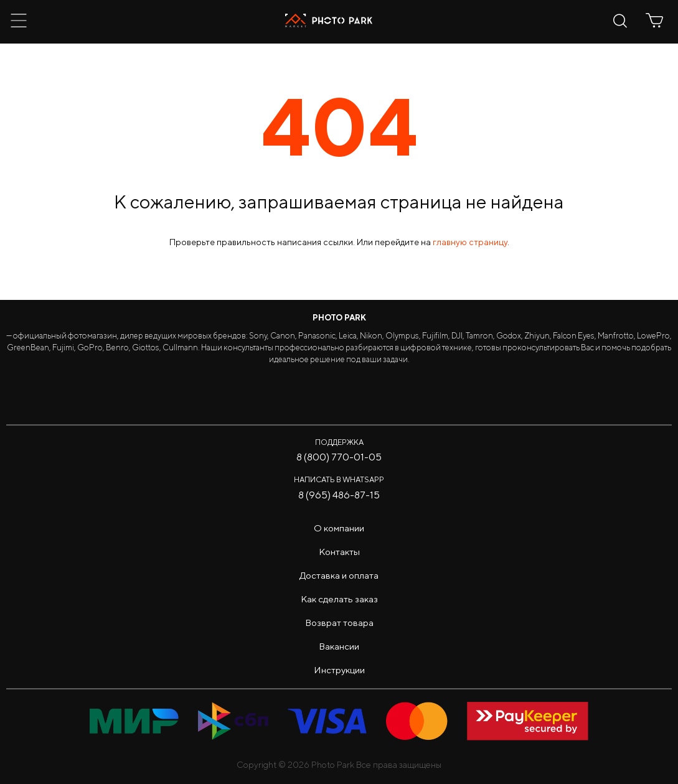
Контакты (339, 552)
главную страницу (470, 242)
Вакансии (339, 646)
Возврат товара (339, 623)
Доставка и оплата (339, 575)
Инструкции (339, 670)
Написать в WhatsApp (339, 479)
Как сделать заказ (339, 599)
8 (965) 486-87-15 (339, 495)
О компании (339, 528)
